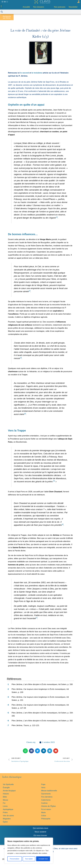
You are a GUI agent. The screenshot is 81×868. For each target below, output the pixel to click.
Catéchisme (46, 800)
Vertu (43, 788)
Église (5, 822)
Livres (5, 806)
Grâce (44, 816)
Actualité (26, 7)
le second (25, 73)
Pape (43, 784)
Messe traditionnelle (49, 791)
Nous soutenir (40, 832)
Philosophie (46, 819)
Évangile (6, 788)
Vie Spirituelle (8, 784)
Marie (43, 812)
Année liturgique (9, 791)
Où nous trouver (40, 835)
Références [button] (14, 679)
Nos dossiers (39, 7)
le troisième (37, 73)
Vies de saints (8, 816)
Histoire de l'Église (48, 806)
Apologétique (8, 809)
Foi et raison (46, 809)
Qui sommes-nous (41, 828)
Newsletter (73, 7)
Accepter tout (43, 859)
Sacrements (46, 794)
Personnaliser (15, 859)
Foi (4, 803)
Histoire (6, 794)
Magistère (7, 819)
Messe (5, 800)
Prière (5, 812)
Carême (44, 803)
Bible (5, 797)
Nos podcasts (60, 7)
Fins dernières (47, 797)
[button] (1, 6)
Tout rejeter (29, 859)
